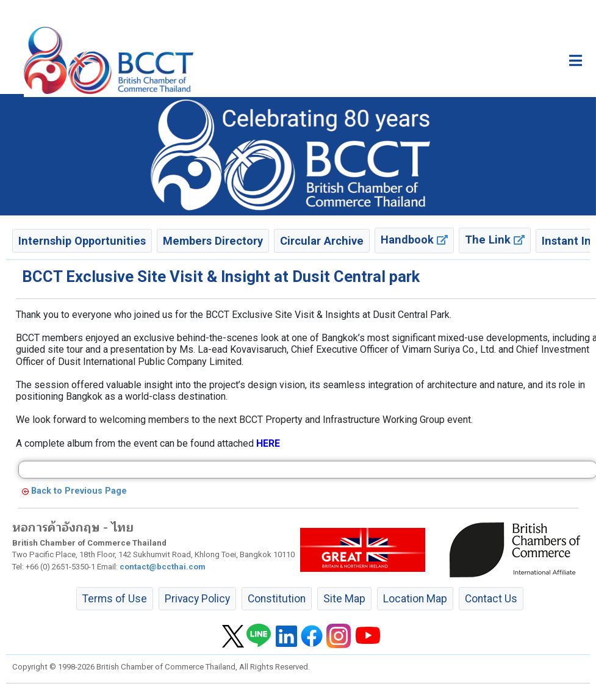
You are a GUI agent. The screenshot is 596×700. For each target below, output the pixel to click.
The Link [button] (495, 240)
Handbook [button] (414, 240)
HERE (268, 443)
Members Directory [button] (213, 241)
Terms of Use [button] (115, 599)
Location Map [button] (415, 599)
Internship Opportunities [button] (82, 241)
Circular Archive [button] (322, 241)
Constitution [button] (277, 599)
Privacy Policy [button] (197, 599)
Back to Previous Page (79, 491)
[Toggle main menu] (576, 60)
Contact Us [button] (491, 599)
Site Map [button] (344, 599)
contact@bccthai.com (163, 567)
